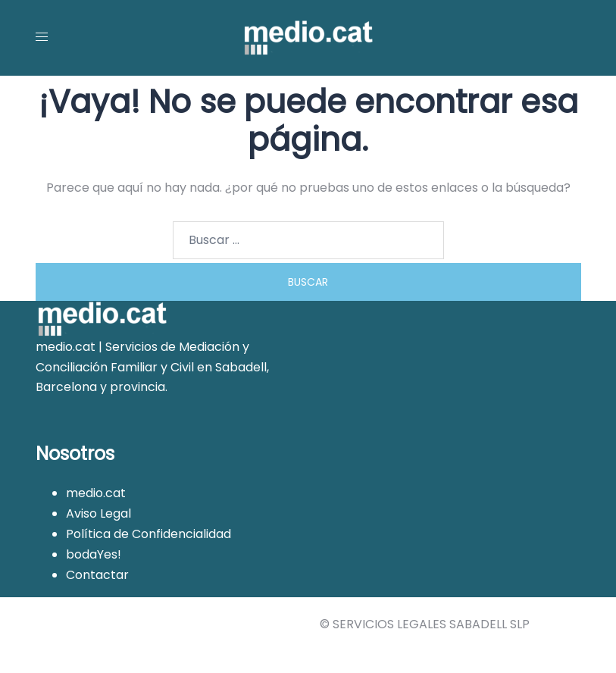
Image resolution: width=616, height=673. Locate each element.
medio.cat (96, 493)
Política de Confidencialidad (149, 534)
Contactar (97, 575)
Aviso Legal (98, 513)
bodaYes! (94, 554)
